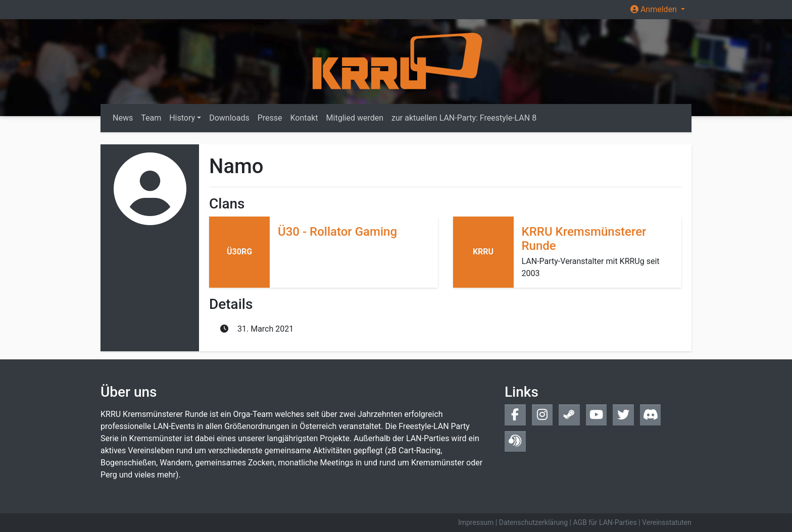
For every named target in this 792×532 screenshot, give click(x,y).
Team (151, 118)
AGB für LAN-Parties (605, 522)
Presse (270, 118)
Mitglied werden (355, 118)
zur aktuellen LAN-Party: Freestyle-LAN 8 (464, 118)
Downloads (229, 118)
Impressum (476, 522)
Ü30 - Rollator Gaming (337, 232)
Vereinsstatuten (667, 522)
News (123, 118)
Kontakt (304, 118)
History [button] (182, 118)
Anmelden (655, 9)
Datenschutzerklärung (533, 522)
